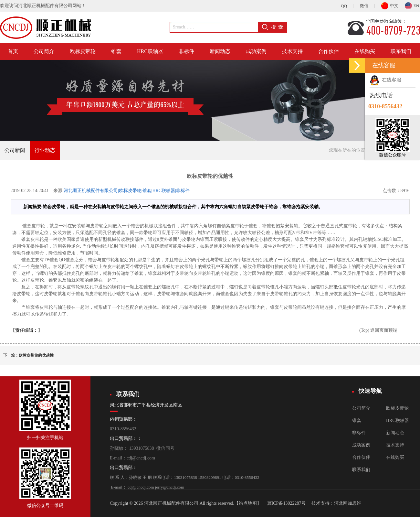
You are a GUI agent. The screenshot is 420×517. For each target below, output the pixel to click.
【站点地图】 (248, 503)
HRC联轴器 (150, 51)
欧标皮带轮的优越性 (36, 355)
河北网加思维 (348, 503)
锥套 (116, 51)
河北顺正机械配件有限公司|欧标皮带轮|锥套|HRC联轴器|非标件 (127, 191)
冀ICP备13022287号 (287, 503)
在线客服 (385, 80)
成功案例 (256, 51)
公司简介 (44, 51)
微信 (364, 6)
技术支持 (292, 51)
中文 (390, 5)
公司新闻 (15, 150)
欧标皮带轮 (83, 51)
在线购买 (365, 51)
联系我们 (401, 51)
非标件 (186, 51)
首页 (13, 51)
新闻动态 (220, 51)
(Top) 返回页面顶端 (378, 330)
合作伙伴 (329, 51)
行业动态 (45, 150)
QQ (344, 6)
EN (412, 5)
